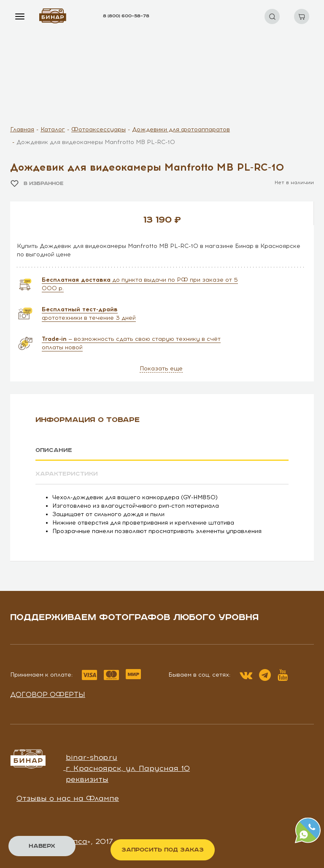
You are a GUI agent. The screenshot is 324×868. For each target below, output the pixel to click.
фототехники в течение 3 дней (89, 314)
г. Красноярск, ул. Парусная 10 (128, 768)
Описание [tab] (54, 450)
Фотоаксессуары (99, 129)
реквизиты (87, 779)
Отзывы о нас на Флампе (68, 798)
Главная (22, 129)
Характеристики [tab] (67, 474)
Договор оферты (48, 694)
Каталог (53, 129)
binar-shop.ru (92, 757)
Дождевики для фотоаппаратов (181, 129)
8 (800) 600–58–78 (126, 16)
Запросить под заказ (163, 850)
